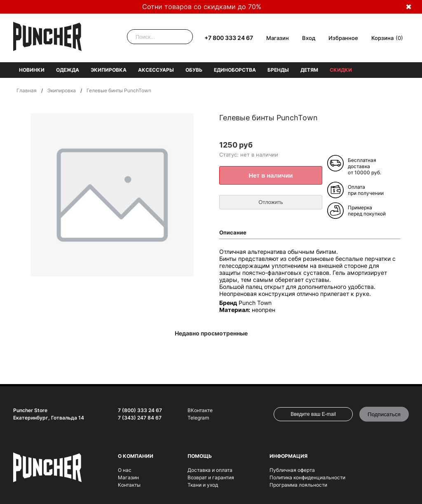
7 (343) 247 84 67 (140, 418)
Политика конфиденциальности (307, 477)
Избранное (343, 38)
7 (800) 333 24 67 (140, 410)
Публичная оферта (292, 470)
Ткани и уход (203, 485)
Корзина (382, 38)
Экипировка (109, 70)
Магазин (278, 38)
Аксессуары (156, 70)
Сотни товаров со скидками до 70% (202, 7)
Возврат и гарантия (211, 477)
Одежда (68, 70)
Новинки (32, 70)
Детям (309, 70)
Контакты (129, 485)
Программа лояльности (298, 485)
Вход (309, 38)
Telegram (198, 418)
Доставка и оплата (210, 470)
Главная (27, 90)
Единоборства (235, 70)
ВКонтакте (200, 410)
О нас (125, 470)
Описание (233, 232)
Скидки (341, 70)
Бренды (278, 70)
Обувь (194, 70)
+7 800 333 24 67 (229, 38)
